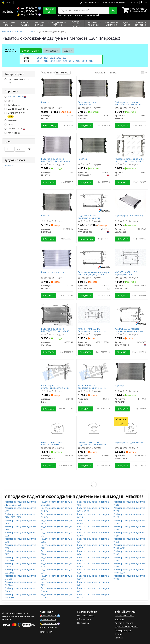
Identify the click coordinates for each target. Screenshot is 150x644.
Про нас (119, 638)
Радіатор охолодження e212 (129, 443)
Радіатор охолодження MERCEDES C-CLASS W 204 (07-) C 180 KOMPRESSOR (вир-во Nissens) (130, 103)
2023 (59, 58)
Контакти (133, 2)
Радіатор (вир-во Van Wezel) (129, 216)
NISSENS (11, 120)
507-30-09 (27, 11)
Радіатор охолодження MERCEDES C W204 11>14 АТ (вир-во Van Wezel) (56, 330)
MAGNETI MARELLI (16, 109)
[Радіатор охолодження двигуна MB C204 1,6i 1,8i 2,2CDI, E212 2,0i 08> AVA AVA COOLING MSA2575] (94, 258)
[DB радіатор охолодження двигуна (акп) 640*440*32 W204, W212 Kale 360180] (57, 371)
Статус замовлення (124, 616)
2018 (84, 61)
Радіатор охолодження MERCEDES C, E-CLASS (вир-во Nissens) (56, 160)
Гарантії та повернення (126, 627)
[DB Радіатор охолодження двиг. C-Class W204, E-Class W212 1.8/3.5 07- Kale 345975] (94, 371)
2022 (52, 58)
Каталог (119, 634)
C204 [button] (68, 51)
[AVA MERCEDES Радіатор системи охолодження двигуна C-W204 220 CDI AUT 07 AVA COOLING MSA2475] (131, 314)
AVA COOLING (17, 97)
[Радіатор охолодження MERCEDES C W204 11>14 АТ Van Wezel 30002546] (57, 315)
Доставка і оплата (89, 2)
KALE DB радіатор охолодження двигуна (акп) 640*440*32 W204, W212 (55, 387)
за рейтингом (63, 73)
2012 (46, 61)
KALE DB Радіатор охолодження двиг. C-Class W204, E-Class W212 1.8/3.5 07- (93, 387)
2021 (46, 58)
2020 (39, 58)
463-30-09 (28, 8)
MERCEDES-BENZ (16, 115)
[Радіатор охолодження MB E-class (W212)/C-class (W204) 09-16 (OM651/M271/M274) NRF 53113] (131, 145)
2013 (52, 61)
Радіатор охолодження (53, 272)
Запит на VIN (46, 632)
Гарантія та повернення (114, 2)
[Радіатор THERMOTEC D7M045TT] (94, 144)
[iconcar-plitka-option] (143, 73)
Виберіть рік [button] (31, 51)
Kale (9, 101)
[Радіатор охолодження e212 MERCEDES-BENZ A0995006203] (131, 429)
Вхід (144, 2)
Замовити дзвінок (49, 628)
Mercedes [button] (52, 51)
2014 (59, 61)
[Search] (113, 10)
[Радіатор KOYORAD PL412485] (131, 371)
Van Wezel (12, 133)
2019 (91, 61)
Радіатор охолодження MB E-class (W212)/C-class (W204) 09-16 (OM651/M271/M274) (130, 160)
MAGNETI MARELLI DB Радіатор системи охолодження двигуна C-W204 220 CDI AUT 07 (130, 273)
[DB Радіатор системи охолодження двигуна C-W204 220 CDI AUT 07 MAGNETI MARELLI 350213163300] (131, 258)
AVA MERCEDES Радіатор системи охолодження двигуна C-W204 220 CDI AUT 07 (130, 330)
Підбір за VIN (50, 10)
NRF (9, 124)
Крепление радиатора (17, 81)
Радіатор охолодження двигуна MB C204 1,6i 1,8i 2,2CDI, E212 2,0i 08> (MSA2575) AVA (94, 273)
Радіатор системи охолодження (87, 103)
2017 (78, 61)
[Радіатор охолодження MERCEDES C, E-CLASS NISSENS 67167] (57, 144)
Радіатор (46, 102)
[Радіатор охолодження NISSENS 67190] (57, 258)
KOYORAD (12, 105)
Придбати (86, 126)
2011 (39, 61)
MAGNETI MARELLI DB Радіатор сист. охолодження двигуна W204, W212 (92, 330)
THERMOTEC (15, 129)
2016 (71, 61)
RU (11, 2)
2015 (65, 61)
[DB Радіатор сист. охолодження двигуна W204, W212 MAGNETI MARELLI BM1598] (94, 429)
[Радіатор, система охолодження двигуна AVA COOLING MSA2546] (94, 201)
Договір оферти (123, 630)
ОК (29, 149)
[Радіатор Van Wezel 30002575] (131, 201)
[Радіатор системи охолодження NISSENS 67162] (94, 88)
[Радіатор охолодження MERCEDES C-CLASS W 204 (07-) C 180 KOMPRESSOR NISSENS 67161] (131, 89)
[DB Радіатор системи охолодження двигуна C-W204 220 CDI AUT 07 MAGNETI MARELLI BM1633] (57, 429)
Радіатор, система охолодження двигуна (89, 217)
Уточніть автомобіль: (11, 50)
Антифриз (9, 165)
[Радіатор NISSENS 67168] (57, 88)
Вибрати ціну (50, 126)
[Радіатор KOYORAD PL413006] (57, 201)
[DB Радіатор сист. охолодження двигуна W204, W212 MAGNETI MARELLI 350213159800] (94, 314)
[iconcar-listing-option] (146, 73)
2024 (65, 58)
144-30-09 (28, 14)
